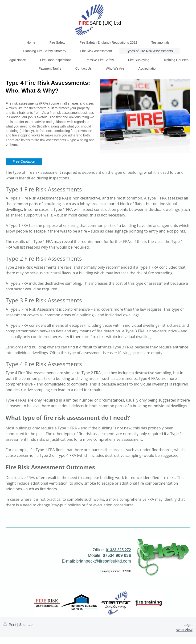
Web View (184, 630)
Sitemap (26, 625)
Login (188, 625)
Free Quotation (24, 161)
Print (10, 625)
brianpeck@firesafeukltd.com (104, 561)
